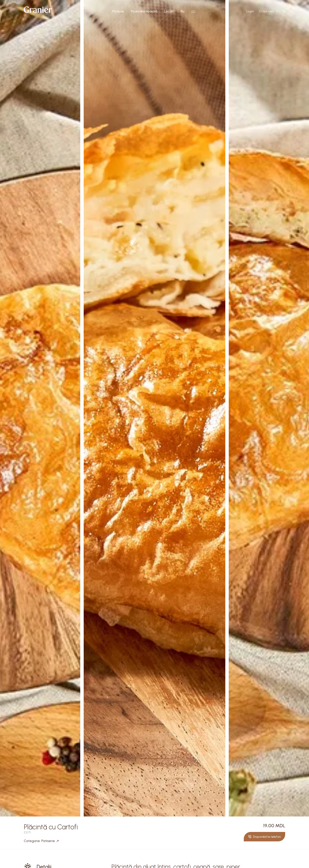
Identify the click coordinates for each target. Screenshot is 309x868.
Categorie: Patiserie (41, 841)
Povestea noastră (144, 11)
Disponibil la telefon (264, 837)
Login (250, 11)
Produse (118, 11)
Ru (183, 11)
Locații (169, 11)
